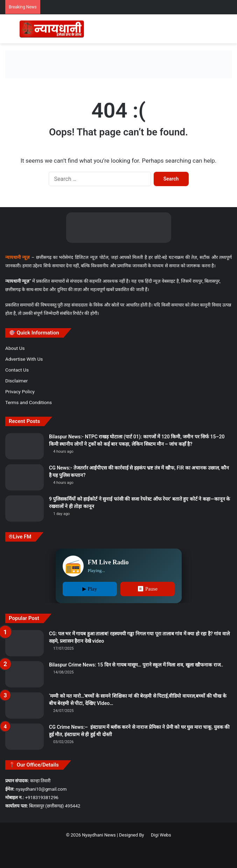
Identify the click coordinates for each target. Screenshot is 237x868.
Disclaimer (16, 381)
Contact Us (17, 370)
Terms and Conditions (29, 402)
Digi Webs (161, 835)
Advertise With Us (24, 359)
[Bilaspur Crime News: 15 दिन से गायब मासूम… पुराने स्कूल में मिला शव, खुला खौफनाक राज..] (25, 674)
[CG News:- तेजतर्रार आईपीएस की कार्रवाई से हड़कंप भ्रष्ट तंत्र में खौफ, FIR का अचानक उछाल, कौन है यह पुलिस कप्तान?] (25, 477)
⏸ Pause (147, 589)
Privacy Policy (20, 391)
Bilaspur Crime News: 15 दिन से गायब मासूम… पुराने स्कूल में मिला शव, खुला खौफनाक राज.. (136, 665)
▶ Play (90, 589)
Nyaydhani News (98, 835)
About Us (15, 348)
